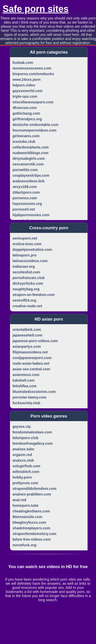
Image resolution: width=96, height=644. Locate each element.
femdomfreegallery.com (33, 443)
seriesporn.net (25, 238)
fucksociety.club (26, 403)
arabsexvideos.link (29, 181)
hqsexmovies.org (27, 204)
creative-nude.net (27, 306)
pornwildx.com (25, 170)
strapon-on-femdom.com (34, 295)
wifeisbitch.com (26, 472)
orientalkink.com (27, 330)
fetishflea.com (25, 386)
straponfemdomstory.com (35, 534)
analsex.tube (23, 449)
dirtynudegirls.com (29, 158)
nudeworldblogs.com (31, 153)
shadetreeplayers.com (31, 528)
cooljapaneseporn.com (32, 358)
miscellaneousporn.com (33, 102)
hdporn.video (24, 85)
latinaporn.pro (25, 255)
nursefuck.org (24, 545)
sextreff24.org (24, 300)
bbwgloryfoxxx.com (29, 522)
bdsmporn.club (25, 438)
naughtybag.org (26, 289)
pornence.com (25, 198)
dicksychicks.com (28, 283)
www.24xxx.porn (27, 80)
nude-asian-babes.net (31, 363)
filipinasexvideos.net (30, 352)
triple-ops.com (25, 96)
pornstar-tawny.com (30, 397)
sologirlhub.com (26, 466)
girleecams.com (26, 136)
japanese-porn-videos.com (35, 341)
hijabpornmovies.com (31, 215)
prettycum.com (25, 483)
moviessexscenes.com (32, 68)
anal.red (19, 500)
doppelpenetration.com (32, 250)
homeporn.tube (26, 506)
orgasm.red (22, 455)
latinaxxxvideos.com (30, 261)
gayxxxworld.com (28, 91)
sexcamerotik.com (28, 164)
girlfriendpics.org (27, 119)
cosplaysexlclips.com (31, 175)
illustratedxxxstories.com (34, 392)
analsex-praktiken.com (32, 494)
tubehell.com (24, 380)
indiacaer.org (24, 266)
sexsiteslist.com (26, 272)
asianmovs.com (26, 375)
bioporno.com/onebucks (33, 74)
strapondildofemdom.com (35, 489)
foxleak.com (23, 63)
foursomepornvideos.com (35, 130)
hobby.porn (22, 477)
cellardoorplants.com (31, 147)
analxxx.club (23, 460)
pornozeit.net (24, 209)
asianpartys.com (27, 346)
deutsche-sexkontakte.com (36, 125)
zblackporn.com (26, 192)
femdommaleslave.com (32, 432)
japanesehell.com (28, 335)
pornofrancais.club (29, 278)
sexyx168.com (25, 187)
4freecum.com (25, 108)
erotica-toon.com (27, 244)
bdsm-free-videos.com (32, 539)
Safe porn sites (36, 9)
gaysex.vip (22, 427)
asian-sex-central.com (31, 369)
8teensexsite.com (28, 517)
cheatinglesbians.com (31, 511)
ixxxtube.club (24, 142)
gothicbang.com (26, 113)
